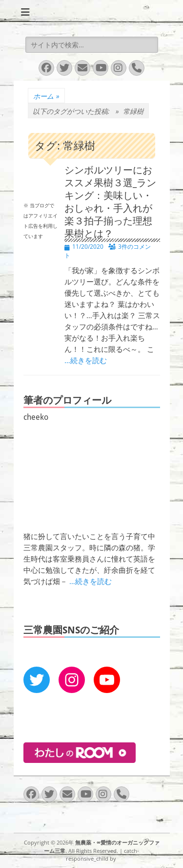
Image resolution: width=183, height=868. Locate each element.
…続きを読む (86, 360)
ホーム (46, 96)
